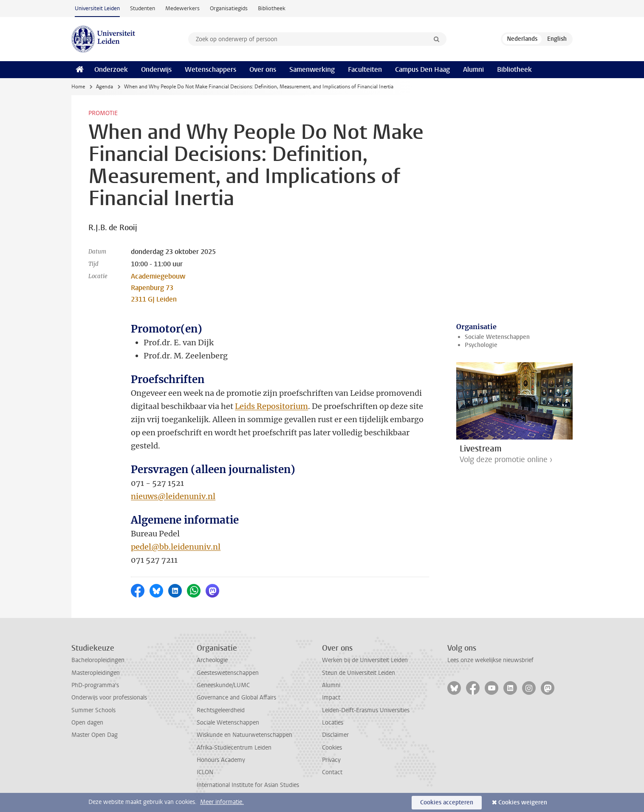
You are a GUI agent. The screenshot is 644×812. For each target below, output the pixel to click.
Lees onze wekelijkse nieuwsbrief (490, 660)
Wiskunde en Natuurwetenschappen (244, 735)
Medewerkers (182, 8)
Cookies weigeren (523, 802)
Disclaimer (335, 735)
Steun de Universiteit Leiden (359, 673)
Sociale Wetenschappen (497, 337)
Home (78, 87)
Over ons (263, 69)
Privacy (331, 760)
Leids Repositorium (271, 406)
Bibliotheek (272, 8)
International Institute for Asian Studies (248, 785)
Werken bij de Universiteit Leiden (365, 660)
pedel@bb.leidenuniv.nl (176, 547)
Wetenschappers (210, 69)
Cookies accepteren (447, 802)
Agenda (105, 87)
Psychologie (481, 345)
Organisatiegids (229, 8)
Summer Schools (93, 710)
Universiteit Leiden (97, 8)
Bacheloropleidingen (98, 660)
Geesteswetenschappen (228, 673)
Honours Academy (221, 760)
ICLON (205, 772)
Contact (332, 772)
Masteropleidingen (96, 673)
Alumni (473, 69)
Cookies (332, 748)
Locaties (333, 723)
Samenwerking (312, 69)
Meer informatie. (222, 802)
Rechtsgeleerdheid (221, 710)
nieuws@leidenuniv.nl (173, 496)
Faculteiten (365, 69)
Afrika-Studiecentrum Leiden (234, 748)
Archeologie (212, 660)
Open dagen (87, 723)
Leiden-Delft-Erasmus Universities (366, 710)
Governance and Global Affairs (236, 698)
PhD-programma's (95, 685)
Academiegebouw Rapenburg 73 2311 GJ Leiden (158, 288)
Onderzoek (111, 69)
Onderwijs (156, 69)
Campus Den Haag (422, 69)
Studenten (143, 8)
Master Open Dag (95, 735)
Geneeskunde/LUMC (223, 685)
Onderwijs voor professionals (109, 698)
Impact (331, 698)
